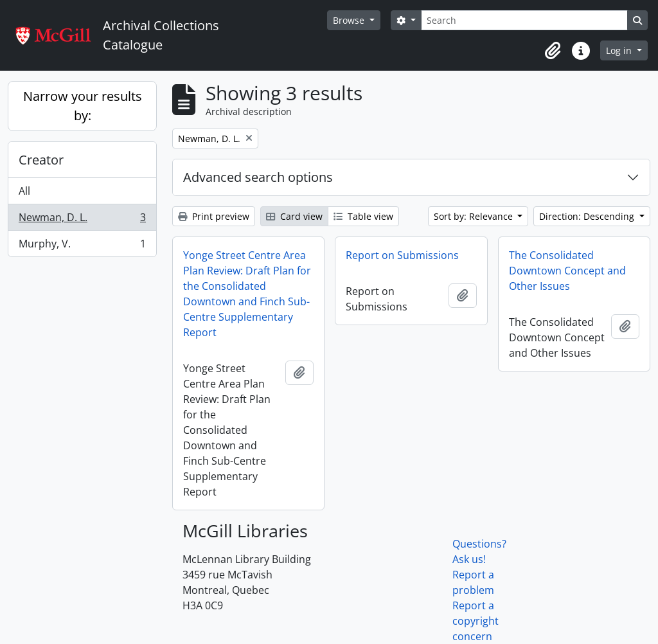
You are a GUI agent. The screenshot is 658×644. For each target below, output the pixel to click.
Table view (363, 216)
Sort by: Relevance (475, 216)
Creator (41, 160)
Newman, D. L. (82, 220)
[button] (553, 51)
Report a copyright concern (476, 621)
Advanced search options (258, 177)
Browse (350, 20)
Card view (294, 216)
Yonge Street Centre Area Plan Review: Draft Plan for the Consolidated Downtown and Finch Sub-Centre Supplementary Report (247, 294)
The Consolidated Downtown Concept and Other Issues (567, 271)
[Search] (524, 20)
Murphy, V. (82, 246)
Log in (620, 50)
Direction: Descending (588, 216)
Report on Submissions (402, 255)
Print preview (214, 216)
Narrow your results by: (83, 106)
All (24, 191)
